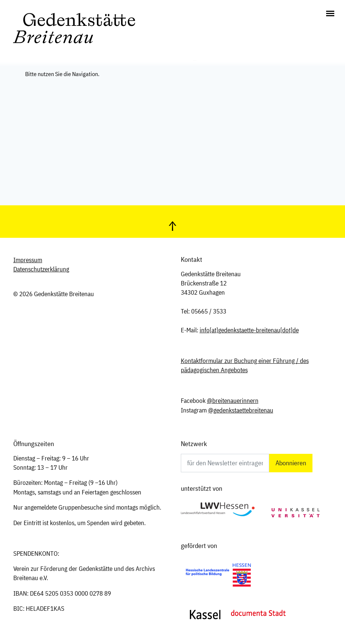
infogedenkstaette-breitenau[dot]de (249, 330)
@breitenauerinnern (233, 401)
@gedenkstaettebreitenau (241, 410)
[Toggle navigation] (330, 14)
